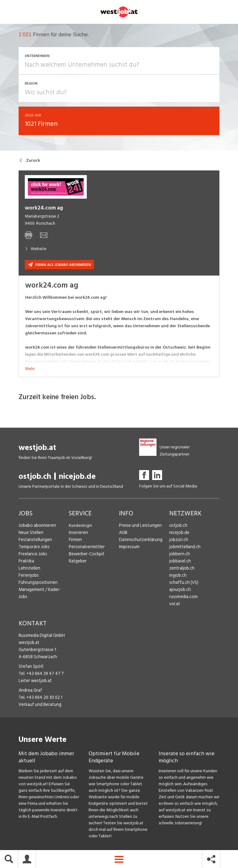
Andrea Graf (30, 691)
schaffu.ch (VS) (183, 583)
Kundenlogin (80, 526)
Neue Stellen (31, 533)
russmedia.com (183, 598)
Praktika (26, 562)
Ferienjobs (28, 576)
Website (36, 250)
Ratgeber (78, 562)
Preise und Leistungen (139, 526)
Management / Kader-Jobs (43, 590)
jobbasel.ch (180, 562)
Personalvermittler (86, 548)
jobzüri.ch (178, 541)
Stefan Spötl (30, 667)
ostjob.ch (35, 477)
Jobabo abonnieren (37, 526)
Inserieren (78, 533)
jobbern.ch (179, 555)
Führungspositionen (37, 583)
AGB (123, 533)
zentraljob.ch (181, 569)
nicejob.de (77, 477)
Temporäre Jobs (33, 548)
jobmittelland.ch (184, 548)
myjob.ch (178, 576)
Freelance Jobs (32, 555)
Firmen (75, 541)
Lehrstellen (29, 569)
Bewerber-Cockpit (86, 555)
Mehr (30, 370)
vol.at (174, 605)
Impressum (129, 548)
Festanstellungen (34, 541)
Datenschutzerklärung (139, 541)
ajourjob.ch (179, 590)
